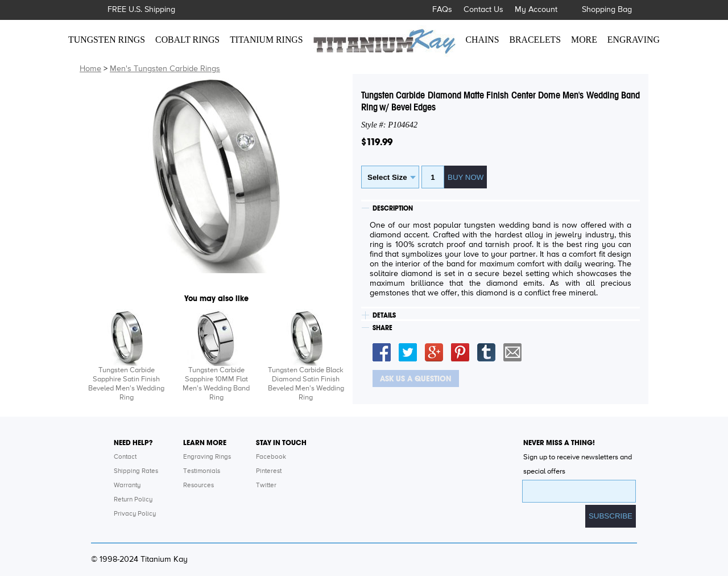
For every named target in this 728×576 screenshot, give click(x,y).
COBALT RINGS (187, 40)
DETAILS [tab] (384, 315)
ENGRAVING (634, 40)
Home (90, 69)
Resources (198, 486)
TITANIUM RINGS (266, 40)
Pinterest (269, 471)
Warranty (127, 486)
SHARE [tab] (382, 328)
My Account (536, 10)
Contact (125, 457)
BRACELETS (535, 40)
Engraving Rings (207, 457)
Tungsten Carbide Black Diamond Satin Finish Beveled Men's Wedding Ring (306, 384)
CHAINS (483, 40)
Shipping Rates (136, 471)
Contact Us (483, 10)
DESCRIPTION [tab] (393, 208)
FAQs (442, 10)
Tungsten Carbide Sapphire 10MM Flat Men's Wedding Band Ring (216, 384)
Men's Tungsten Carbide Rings (165, 69)
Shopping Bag (607, 10)
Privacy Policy (135, 514)
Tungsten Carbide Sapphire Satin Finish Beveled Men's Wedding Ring (126, 384)
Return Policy (133, 500)
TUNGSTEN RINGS (107, 40)
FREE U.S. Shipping (141, 10)
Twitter (266, 486)
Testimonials (202, 471)
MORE (584, 40)
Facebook (271, 457)
